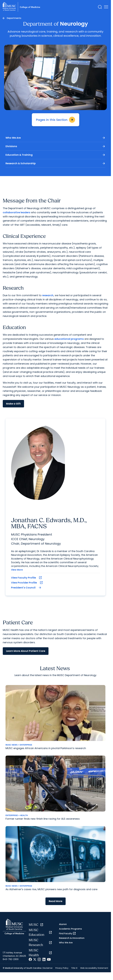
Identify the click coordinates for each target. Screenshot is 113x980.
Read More (56, 901)
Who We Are (55, 138)
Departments (14, 18)
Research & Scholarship (55, 164)
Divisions (55, 146)
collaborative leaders (17, 212)
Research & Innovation (72, 938)
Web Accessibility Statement (94, 968)
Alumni (63, 924)
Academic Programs (70, 929)
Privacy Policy (62, 968)
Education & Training (55, 155)
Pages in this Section (56, 120)
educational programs (69, 339)
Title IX (74, 968)
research (48, 295)
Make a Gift (13, 404)
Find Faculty (67, 933)
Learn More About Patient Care (26, 651)
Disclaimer (48, 968)
